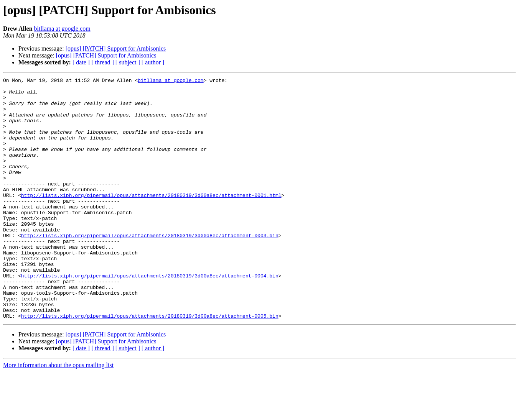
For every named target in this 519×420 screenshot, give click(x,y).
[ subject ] (128, 62)
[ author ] (153, 62)
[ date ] (81, 62)
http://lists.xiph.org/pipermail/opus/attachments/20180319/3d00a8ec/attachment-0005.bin (150, 364)
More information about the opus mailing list (58, 413)
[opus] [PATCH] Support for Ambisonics (116, 48)
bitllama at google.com (62, 29)
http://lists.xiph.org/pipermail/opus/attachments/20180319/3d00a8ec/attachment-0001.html (151, 219)
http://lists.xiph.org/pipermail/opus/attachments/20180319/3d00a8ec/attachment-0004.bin (150, 316)
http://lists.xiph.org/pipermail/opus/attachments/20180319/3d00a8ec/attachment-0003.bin (150, 267)
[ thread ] (103, 62)
